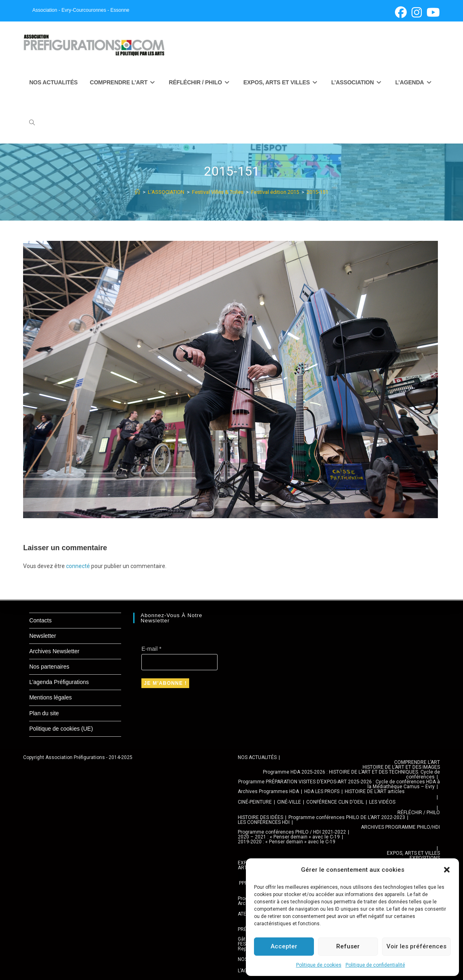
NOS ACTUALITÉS (257, 757)
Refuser (348, 946)
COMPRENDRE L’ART (417, 762)
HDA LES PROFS (322, 791)
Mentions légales (50, 697)
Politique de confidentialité (375, 965)
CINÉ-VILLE (289, 802)
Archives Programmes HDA (268, 791)
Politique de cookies (319, 965)
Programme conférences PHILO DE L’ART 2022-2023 (347, 817)
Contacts (40, 620)
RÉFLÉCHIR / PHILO (419, 813)
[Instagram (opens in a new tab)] (417, 12)
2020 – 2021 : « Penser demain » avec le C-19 (289, 837)
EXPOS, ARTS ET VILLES (413, 853)
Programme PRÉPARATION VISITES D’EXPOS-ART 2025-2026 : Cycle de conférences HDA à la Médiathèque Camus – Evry (339, 784)
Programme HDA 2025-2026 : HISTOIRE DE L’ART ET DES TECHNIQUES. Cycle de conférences (351, 774)
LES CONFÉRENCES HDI (264, 822)
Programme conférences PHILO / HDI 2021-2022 (292, 832)
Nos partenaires (49, 667)
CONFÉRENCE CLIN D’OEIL (335, 802)
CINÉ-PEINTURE (255, 802)
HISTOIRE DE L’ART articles (375, 791)
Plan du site (44, 713)
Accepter (284, 946)
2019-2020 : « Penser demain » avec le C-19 (287, 842)
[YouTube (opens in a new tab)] (432, 12)
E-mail (151, 649)
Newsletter (43, 636)
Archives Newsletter (54, 651)
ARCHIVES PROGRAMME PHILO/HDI (400, 827)
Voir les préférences (416, 946)
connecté (78, 566)
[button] (447, 870)
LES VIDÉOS (382, 802)
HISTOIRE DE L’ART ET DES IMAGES (401, 767)
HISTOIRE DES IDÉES (260, 817)
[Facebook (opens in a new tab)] (401, 12)
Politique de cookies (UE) (61, 729)
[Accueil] (138, 192)
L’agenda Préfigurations (59, 682)
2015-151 (317, 192)
